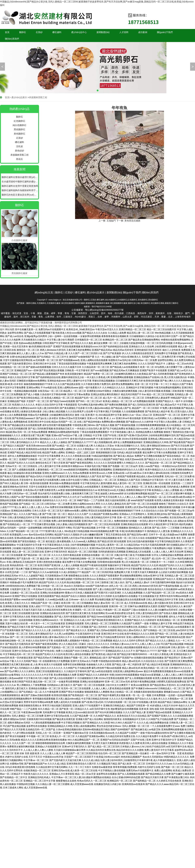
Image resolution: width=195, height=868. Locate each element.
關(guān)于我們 (165, 32)
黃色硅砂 (19, 151)
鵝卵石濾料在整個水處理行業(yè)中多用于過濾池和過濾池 (20, 177)
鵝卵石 (23, 32)
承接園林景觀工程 (19, 155)
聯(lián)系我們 (12, 39)
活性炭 (19, 146)
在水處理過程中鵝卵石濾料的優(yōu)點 (20, 182)
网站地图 (10, 329)
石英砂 (39, 32)
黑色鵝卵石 (19, 129)
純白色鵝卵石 (19, 125)
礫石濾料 (57, 32)
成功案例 (143, 32)
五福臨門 (111, 221)
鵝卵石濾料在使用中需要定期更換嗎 (20, 186)
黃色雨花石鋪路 (132, 221)
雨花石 (19, 159)
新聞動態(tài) (103, 32)
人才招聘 (124, 32)
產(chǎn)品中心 (79, 32)
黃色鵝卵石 (19, 134)
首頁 (7, 32)
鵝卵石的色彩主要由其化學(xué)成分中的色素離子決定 (20, 195)
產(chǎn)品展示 (19, 97)
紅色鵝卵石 (19, 121)
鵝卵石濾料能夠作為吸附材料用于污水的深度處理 (20, 190)
